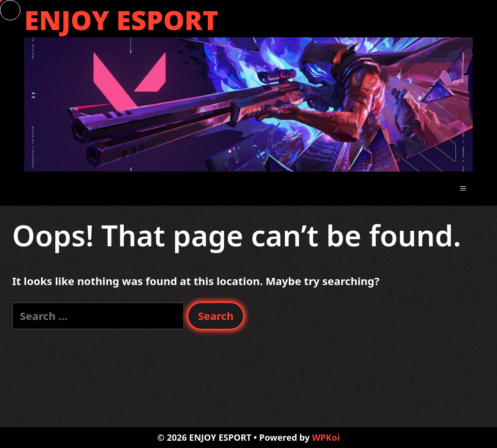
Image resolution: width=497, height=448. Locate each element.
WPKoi (326, 437)
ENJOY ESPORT (121, 20)
